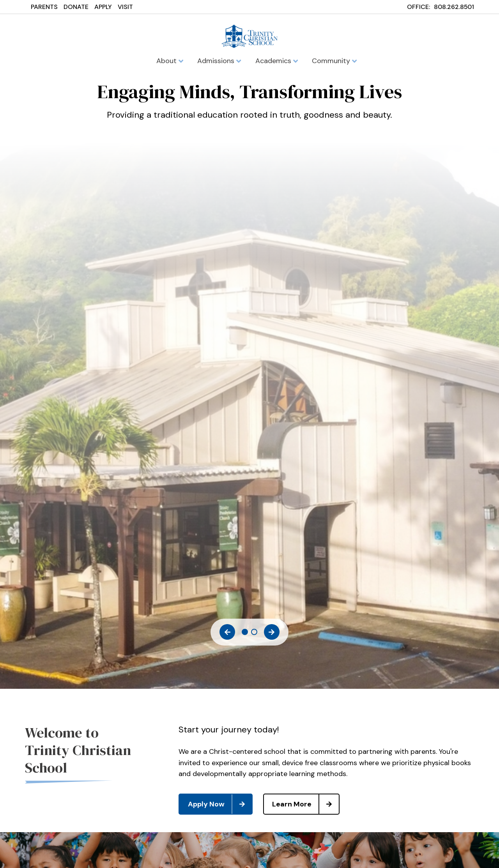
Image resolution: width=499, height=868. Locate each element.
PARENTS (44, 7)
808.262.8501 (454, 7)
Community (334, 61)
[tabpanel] (249, 106)
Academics (277, 61)
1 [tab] (245, 632)
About (170, 61)
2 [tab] (254, 632)
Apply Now (220, 804)
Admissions (219, 61)
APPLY (103, 7)
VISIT (125, 7)
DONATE (76, 7)
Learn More (305, 804)
